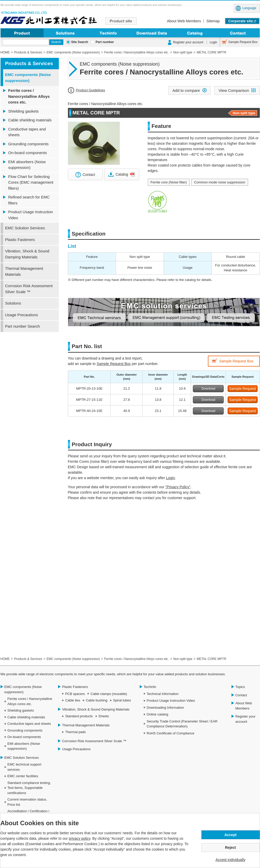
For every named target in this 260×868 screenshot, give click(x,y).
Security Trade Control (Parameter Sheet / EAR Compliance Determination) (182, 724)
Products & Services (29, 63)
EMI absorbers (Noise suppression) (27, 165)
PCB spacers (75, 694)
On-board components (28, 153)
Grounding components (29, 144)
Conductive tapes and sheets (27, 132)
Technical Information (163, 694)
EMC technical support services (24, 767)
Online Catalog (195, 33)
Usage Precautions (22, 315)
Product (22, 33)
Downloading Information (165, 708)
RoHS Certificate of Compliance (171, 733)
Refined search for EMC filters (29, 200)
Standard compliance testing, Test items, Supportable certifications (29, 788)
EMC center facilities (23, 776)
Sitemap (213, 21)
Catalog (122, 174)
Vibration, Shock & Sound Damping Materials (27, 254)
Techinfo (108, 33)
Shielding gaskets (24, 111)
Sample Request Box (243, 42)
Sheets (104, 716)
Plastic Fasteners (20, 240)
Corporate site (241, 21)
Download (208, 389)
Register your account (188, 42)
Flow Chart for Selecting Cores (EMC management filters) (31, 182)
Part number (105, 42)
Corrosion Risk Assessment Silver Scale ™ (29, 289)
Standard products (79, 716)
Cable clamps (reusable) (109, 694)
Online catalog (157, 714)
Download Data (152, 33)
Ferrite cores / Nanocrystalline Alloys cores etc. (29, 96)
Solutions (65, 33)
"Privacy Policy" (178, 487)
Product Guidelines (91, 90)
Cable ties (73, 700)
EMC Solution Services (25, 228)
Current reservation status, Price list (27, 802)
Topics (240, 687)
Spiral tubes (122, 700)
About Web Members (184, 21)
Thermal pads (75, 732)
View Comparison (234, 90)
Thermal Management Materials (24, 271)
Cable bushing (97, 700)
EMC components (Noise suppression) (28, 78)
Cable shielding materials (30, 120)
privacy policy (79, 838)
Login (213, 42)
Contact (238, 33)
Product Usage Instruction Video (31, 215)
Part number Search (23, 326)
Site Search (80, 42)
